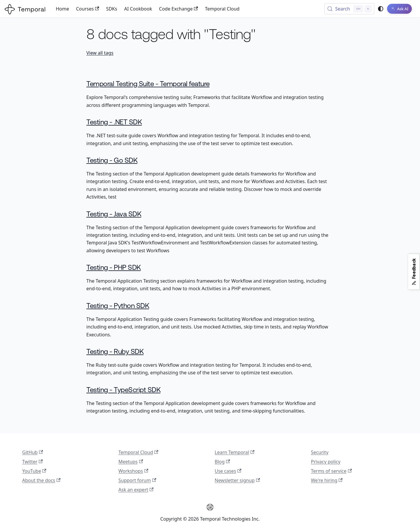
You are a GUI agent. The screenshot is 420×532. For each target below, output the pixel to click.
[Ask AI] (399, 9)
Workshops (133, 471)
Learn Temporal (235, 452)
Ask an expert (136, 490)
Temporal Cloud (222, 9)
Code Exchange (178, 9)
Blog (222, 462)
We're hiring (327, 480)
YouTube (34, 471)
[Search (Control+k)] (349, 9)
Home (62, 9)
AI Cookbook (138, 9)
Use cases (228, 471)
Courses (88, 9)
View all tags (100, 53)
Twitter (33, 462)
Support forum (137, 480)
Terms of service (331, 471)
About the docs (41, 480)
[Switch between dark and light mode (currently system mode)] (381, 9)
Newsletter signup (237, 480)
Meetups (131, 462)
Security (320, 452)
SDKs (112, 9)
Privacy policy (326, 462)
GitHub (33, 452)
